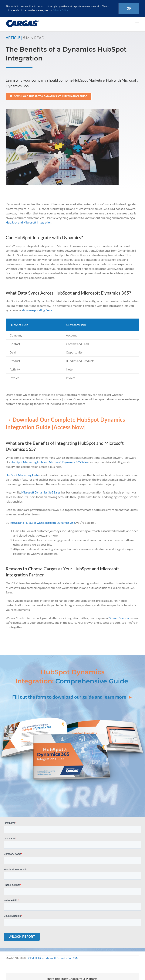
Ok (129, 8)
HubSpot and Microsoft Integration (29, 222)
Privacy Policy (60, 10)
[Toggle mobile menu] (137, 21)
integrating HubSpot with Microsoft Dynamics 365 (42, 522)
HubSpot (40, 958)
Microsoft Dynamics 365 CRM (62, 958)
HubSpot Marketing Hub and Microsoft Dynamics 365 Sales (49, 462)
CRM (31, 958)
